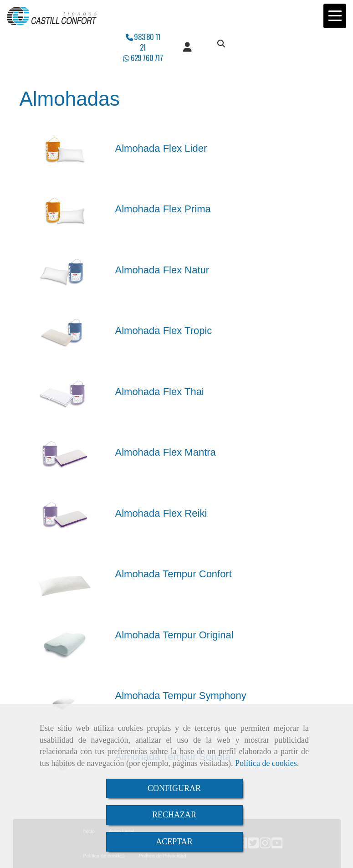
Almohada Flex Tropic (164, 331)
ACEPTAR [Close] (174, 842)
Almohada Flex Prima (163, 209)
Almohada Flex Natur (162, 270)
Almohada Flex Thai (160, 392)
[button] (187, 47)
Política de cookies (266, 763)
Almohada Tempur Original (174, 635)
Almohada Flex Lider (161, 148)
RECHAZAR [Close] (174, 815)
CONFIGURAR (174, 788)
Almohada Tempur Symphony (181, 696)
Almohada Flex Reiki (161, 513)
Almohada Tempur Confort (174, 574)
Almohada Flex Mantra (166, 452)
